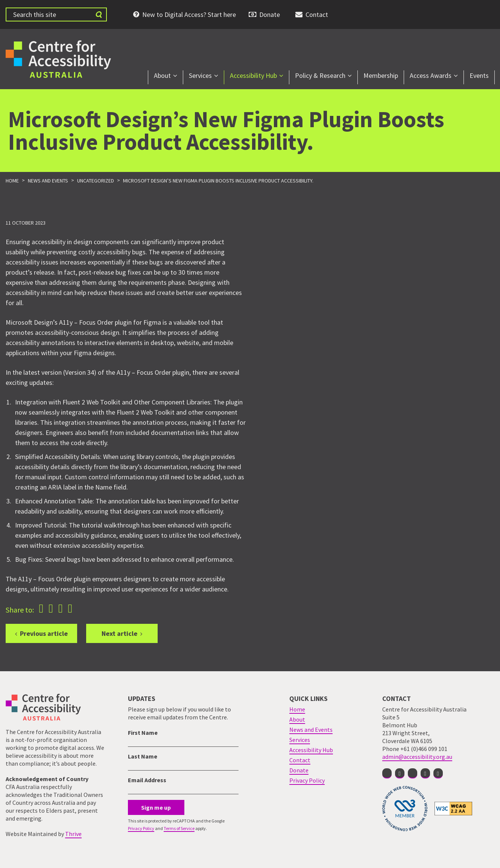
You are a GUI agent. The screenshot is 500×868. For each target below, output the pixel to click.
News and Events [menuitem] (311, 730)
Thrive (73, 834)
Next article (119, 633)
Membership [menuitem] (381, 75)
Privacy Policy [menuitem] (307, 780)
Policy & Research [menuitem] (320, 75)
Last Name (143, 756)
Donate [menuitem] (270, 14)
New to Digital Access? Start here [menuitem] (189, 14)
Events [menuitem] (479, 75)
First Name (143, 733)
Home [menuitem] (297, 709)
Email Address (147, 780)
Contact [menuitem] (317, 14)
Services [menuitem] (200, 75)
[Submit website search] (99, 14)
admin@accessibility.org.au (417, 757)
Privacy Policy (141, 828)
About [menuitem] (162, 75)
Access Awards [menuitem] (431, 75)
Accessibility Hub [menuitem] (253, 75)
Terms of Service (179, 828)
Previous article (44, 633)
